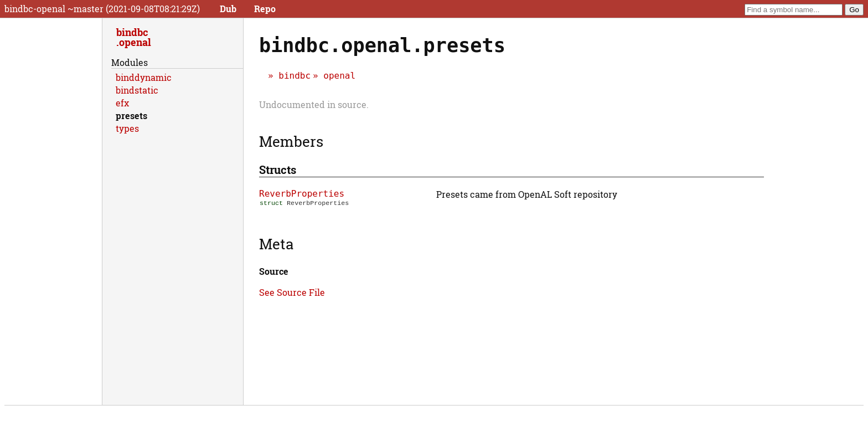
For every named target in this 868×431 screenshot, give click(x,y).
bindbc (294, 76)
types (127, 128)
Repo (265, 9)
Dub (228, 9)
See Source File (292, 292)
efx (122, 103)
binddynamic (144, 77)
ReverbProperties (302, 194)
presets (131, 116)
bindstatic (137, 90)
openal (339, 76)
